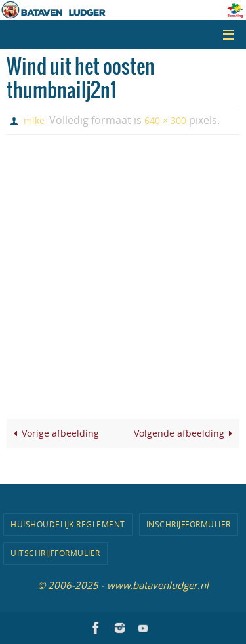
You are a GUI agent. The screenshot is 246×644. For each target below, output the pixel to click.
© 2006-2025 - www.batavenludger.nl (123, 585)
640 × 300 (165, 120)
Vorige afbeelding (54, 433)
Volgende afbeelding (185, 433)
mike (34, 120)
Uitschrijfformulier (55, 553)
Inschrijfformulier (189, 524)
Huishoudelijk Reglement (68, 524)
